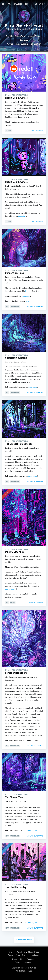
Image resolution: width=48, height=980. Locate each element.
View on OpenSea (36, 602)
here (27, 301)
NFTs (9, 4)
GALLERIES (18, 4)
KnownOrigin (21, 44)
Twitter (18, 962)
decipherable (10, 589)
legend (28, 291)
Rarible (10, 36)
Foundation (36, 44)
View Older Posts (24, 940)
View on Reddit (37, 131)
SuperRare (20, 36)
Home (15, 959)
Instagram (28, 962)
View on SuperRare (35, 306)
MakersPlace (34, 36)
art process (26, 296)
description (33, 387)
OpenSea (24, 40)
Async (10, 44)
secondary (22, 216)
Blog (27, 4)
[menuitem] (3, 4)
